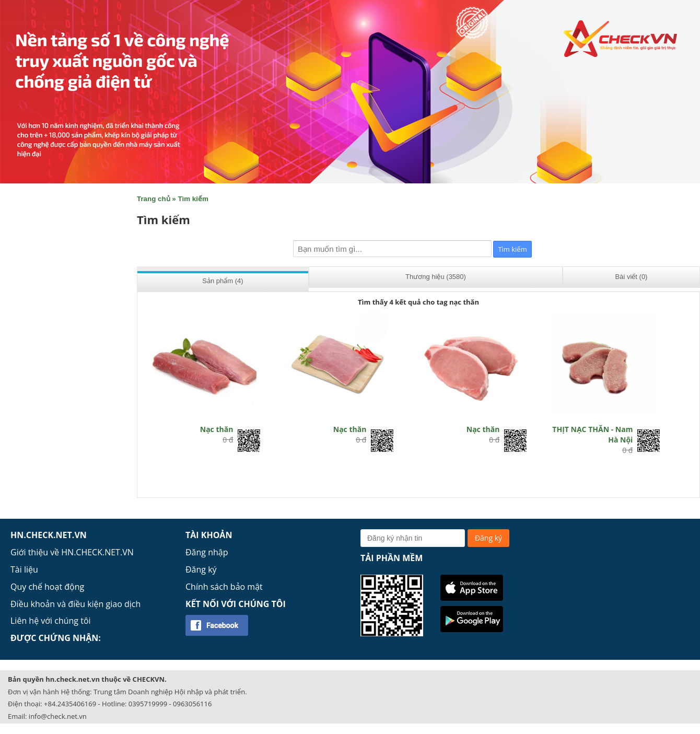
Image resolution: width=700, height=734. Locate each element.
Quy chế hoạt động (47, 587)
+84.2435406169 (70, 704)
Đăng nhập (207, 552)
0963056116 (192, 704)
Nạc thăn (217, 429)
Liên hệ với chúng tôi (51, 621)
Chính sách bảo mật (224, 587)
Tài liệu (24, 569)
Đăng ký (201, 569)
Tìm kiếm (193, 199)
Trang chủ (154, 199)
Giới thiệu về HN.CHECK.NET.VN (72, 552)
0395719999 (148, 704)
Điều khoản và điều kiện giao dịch (75, 604)
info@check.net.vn (58, 716)
